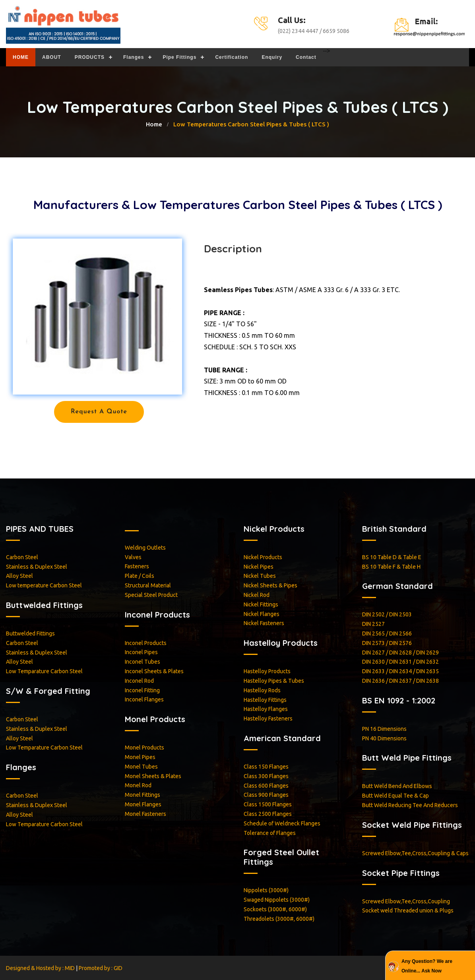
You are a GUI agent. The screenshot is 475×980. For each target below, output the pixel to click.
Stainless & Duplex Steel (37, 567)
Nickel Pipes (259, 567)
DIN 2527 (373, 624)
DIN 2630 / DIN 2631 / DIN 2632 (400, 662)
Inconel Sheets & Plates (154, 671)
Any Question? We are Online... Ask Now (427, 966)
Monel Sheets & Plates (153, 776)
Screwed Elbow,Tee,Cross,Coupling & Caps (415, 853)
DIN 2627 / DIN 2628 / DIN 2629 (400, 653)
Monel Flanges (143, 804)
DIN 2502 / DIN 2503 (387, 614)
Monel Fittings (142, 795)
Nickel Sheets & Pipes (270, 585)
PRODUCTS (90, 57)
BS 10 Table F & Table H (391, 567)
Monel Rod (138, 785)
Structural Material (148, 585)
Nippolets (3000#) (266, 890)
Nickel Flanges (262, 614)
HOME (21, 57)
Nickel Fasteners (264, 623)
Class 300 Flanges (266, 776)
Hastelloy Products (267, 671)
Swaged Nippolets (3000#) (277, 900)
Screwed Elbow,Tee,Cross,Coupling (406, 901)
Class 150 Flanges (266, 767)
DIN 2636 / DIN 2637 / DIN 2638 (400, 681)
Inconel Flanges (144, 699)
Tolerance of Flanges (270, 833)
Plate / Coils (140, 576)
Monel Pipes (140, 757)
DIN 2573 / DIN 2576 (387, 643)
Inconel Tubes (142, 662)
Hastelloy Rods (262, 690)
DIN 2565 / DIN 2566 (387, 633)
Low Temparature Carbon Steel (44, 671)
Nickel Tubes (260, 576)
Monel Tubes (141, 767)
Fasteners (137, 566)
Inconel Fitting (142, 690)
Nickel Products (263, 557)
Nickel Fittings (261, 604)
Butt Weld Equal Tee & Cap (396, 796)
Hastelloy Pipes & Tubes (274, 681)
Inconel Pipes (141, 652)
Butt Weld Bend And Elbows (397, 786)
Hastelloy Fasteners (268, 719)
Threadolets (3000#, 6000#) (279, 919)
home (154, 124)
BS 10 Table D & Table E (392, 557)
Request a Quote (99, 412)
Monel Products (144, 748)
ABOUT (52, 57)
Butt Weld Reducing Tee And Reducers (410, 805)
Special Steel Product (151, 595)
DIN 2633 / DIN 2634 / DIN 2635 (400, 671)
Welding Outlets (145, 548)
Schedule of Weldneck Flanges (282, 823)
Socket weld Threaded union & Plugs (408, 910)
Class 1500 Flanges (268, 804)
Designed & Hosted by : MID (41, 968)
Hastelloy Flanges (266, 709)
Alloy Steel (19, 576)
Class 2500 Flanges (268, 814)
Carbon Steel (22, 557)
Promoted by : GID (101, 968)
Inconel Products (146, 643)
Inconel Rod (139, 681)
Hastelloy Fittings (265, 700)
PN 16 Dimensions (384, 729)
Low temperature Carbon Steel (44, 585)
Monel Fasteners (145, 814)
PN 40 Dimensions (384, 738)
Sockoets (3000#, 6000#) (275, 909)
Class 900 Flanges (266, 795)
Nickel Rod (257, 595)
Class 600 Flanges (266, 786)
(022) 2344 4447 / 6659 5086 (314, 31)
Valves (133, 557)
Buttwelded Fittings (30, 633)
